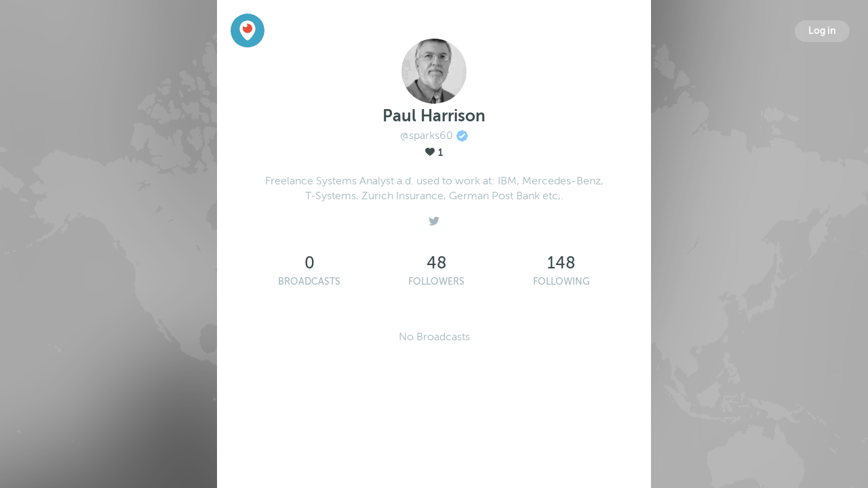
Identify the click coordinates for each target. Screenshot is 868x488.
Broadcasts (309, 282)
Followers (436, 282)
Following (561, 282)
